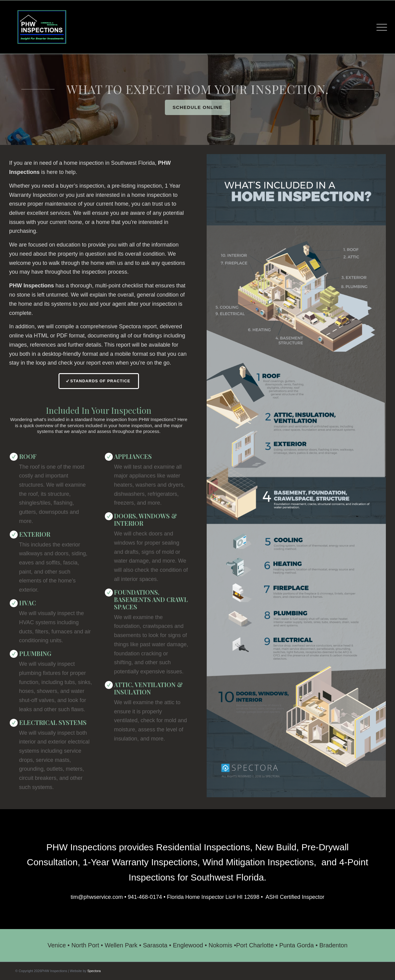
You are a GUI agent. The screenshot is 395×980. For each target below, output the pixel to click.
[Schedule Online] (197, 107)
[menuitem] (380, 27)
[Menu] (380, 27)
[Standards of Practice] (99, 381)
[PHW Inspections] (42, 27)
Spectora (94, 971)
